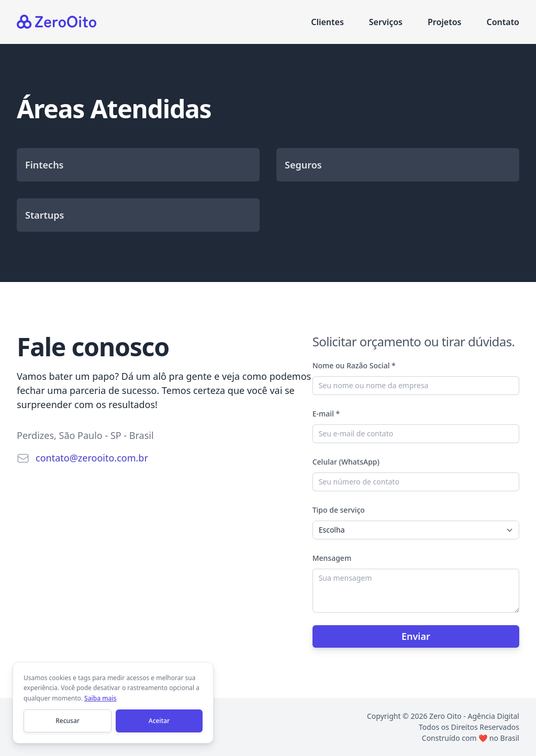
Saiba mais (100, 698)
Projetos (444, 22)
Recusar (68, 721)
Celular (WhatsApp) (346, 462)
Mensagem (332, 558)
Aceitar (159, 721)
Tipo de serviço (339, 510)
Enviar (416, 636)
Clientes (327, 22)
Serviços (386, 22)
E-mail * (326, 414)
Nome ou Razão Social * (354, 365)
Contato (503, 22)
